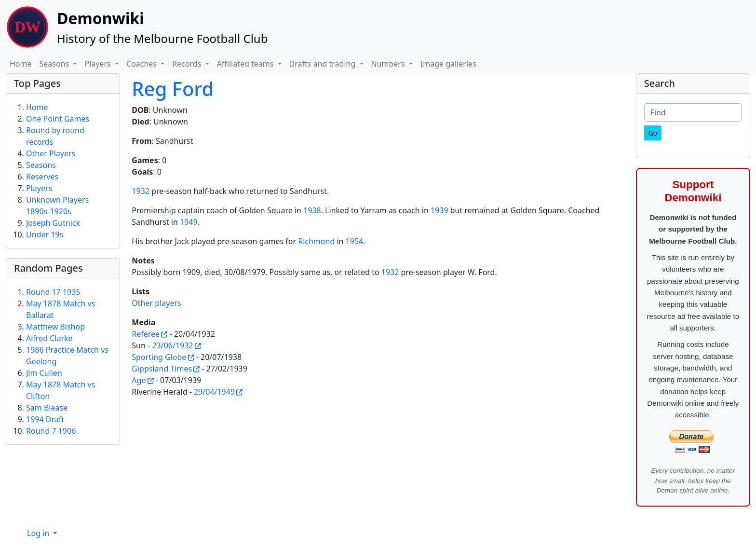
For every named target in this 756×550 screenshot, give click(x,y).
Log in (39, 533)
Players (39, 188)
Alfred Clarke (49, 338)
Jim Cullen (44, 373)
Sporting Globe (159, 357)
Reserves (42, 177)
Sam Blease (47, 408)
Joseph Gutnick (53, 223)
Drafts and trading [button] (324, 64)
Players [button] (98, 64)
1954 (355, 241)
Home (21, 64)
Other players (156, 303)
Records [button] (188, 64)
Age (139, 380)
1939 (439, 210)
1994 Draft (45, 419)
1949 (189, 222)
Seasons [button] (55, 64)
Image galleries (448, 64)
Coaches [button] (142, 64)
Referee (146, 334)
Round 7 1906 (51, 431)
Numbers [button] (389, 64)
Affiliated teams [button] (246, 64)
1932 (141, 191)
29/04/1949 (214, 392)
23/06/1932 (172, 345)
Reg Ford (173, 89)
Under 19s (45, 234)
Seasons (41, 165)
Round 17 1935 (53, 292)
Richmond (316, 241)
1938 (312, 210)
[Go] (653, 133)
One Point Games (58, 119)
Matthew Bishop (55, 327)
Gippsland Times (162, 369)
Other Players (51, 153)
